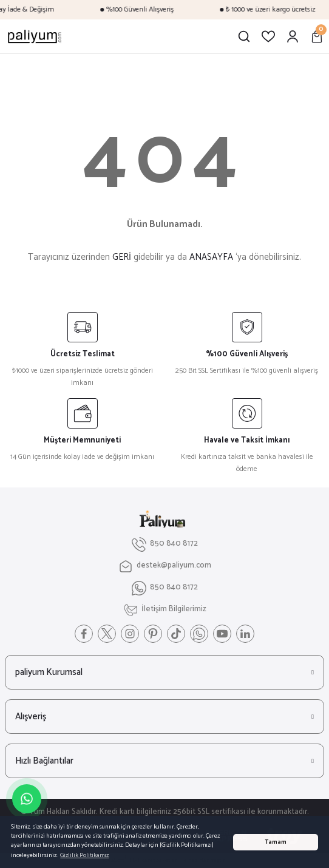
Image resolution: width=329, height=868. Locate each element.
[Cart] (317, 36)
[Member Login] (293, 36)
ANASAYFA (211, 257)
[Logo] (35, 36)
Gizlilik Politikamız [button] (84, 856)
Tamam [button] (276, 842)
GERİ (122, 257)
